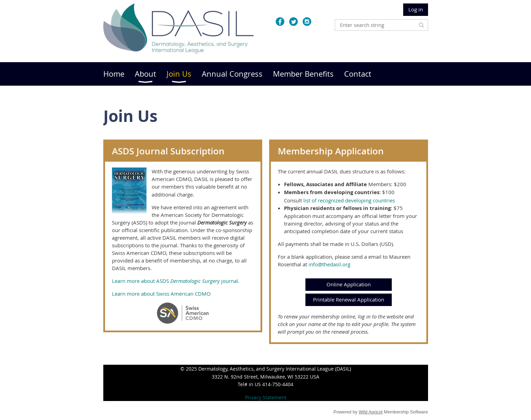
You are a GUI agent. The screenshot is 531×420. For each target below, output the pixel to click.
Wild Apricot (371, 412)
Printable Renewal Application (349, 299)
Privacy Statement (266, 397)
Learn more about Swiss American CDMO (161, 294)
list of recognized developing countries (349, 200)
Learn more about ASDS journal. (176, 281)
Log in (416, 9)
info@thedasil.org (329, 264)
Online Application (349, 284)
